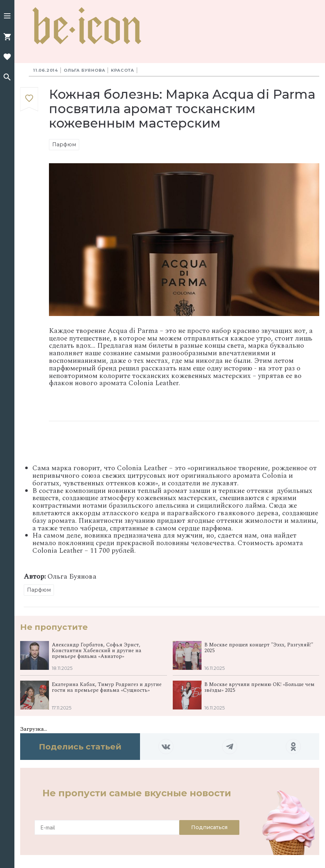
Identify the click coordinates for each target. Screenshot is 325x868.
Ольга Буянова (84, 70)
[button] (7, 17)
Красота (123, 70)
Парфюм (64, 144)
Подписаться (209, 827)
